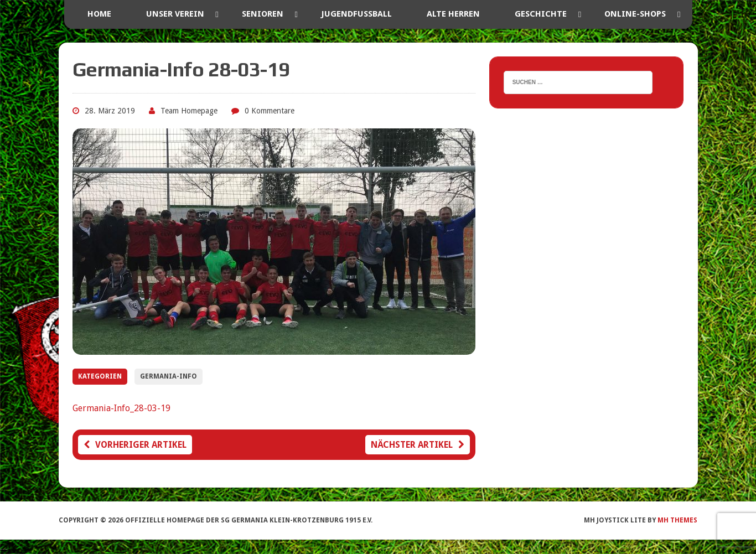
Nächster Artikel (418, 445)
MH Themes (677, 520)
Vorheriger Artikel (135, 445)
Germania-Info (169, 376)
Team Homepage (189, 111)
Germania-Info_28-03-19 (121, 408)
